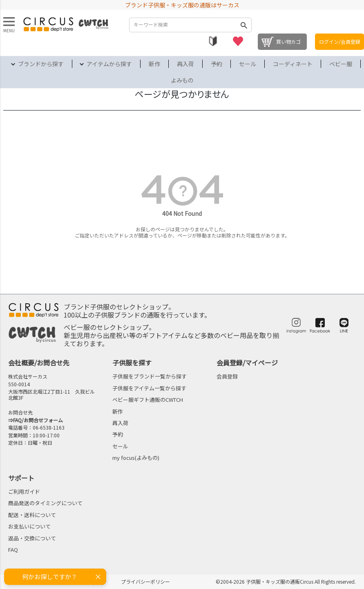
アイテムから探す (109, 64)
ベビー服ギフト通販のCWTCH (148, 400)
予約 (217, 64)
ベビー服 (341, 64)
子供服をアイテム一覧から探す (149, 388)
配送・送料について (32, 515)
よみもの (182, 80)
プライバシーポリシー (145, 581)
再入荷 (185, 64)
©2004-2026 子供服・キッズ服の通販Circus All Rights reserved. (286, 581)
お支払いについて (29, 526)
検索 (243, 25)
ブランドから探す (41, 64)
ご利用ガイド (24, 492)
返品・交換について (32, 538)
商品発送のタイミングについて (45, 503)
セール (248, 64)
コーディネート (293, 64)
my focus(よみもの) (136, 458)
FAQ (13, 550)
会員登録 (227, 376)
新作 (154, 64)
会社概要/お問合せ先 (39, 363)
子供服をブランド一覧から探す (150, 376)
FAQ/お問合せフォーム (38, 420)
